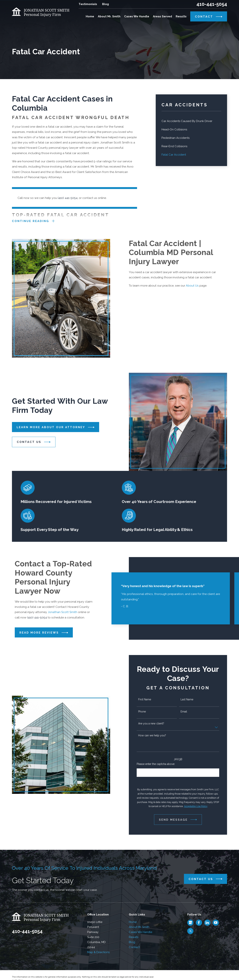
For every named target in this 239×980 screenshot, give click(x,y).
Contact (134, 947)
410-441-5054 (212, 4)
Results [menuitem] (181, 16)
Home (133, 922)
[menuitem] (191, 121)
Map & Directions (98, 952)
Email (187, 712)
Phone (145, 712)
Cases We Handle (141, 932)
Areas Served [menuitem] (162, 16)
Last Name (190, 699)
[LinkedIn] (207, 923)
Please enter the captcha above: (159, 764)
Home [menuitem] (90, 16)
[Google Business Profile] (190, 923)
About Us (195, 286)
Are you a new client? (154, 723)
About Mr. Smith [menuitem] (109, 16)
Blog (105, 4)
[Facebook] (199, 923)
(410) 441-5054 (68, 198)
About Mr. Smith (139, 927)
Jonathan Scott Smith (63, 612)
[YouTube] (216, 923)
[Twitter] (190, 931)
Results (134, 937)
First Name (148, 699)
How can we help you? (155, 735)
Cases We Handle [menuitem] (137, 16)
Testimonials (88, 4)
